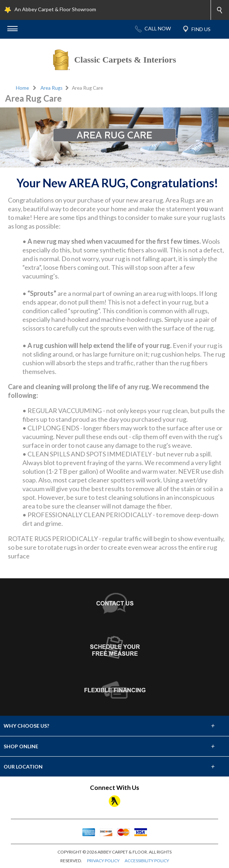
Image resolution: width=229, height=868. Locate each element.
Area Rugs (51, 88)
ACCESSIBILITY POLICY (147, 861)
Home (22, 88)
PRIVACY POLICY (103, 861)
